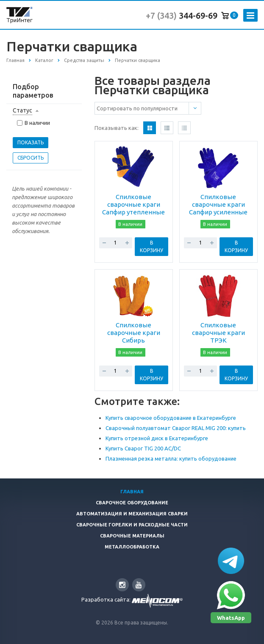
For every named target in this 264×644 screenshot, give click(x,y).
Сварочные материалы (132, 536)
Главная (132, 492)
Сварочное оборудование (132, 503)
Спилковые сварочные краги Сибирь (134, 333)
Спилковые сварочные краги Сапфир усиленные (218, 204)
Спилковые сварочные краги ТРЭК (218, 333)
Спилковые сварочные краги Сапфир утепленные (133, 204)
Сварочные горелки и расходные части (132, 525)
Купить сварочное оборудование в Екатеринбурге (171, 418)
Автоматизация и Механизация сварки (132, 514)
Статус (22, 110)
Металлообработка (132, 547)
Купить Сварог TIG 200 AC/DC (143, 448)
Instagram (122, 585)
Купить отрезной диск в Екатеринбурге (157, 438)
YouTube (139, 585)
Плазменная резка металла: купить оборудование (171, 458)
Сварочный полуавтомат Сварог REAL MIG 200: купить (176, 428)
